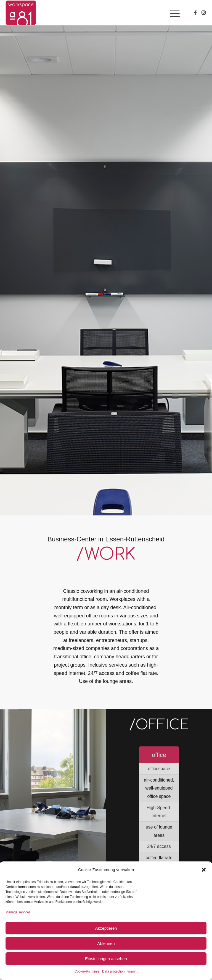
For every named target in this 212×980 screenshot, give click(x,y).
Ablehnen (106, 943)
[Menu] (172, 13)
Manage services (18, 912)
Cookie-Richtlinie (87, 971)
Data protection (113, 971)
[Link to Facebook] (195, 13)
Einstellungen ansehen (106, 959)
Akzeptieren (106, 928)
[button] (204, 870)
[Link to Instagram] (204, 13)
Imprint (132, 971)
